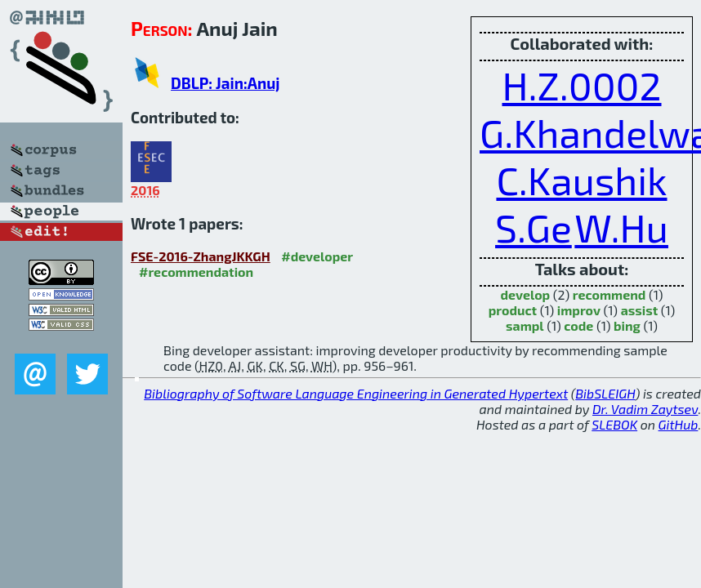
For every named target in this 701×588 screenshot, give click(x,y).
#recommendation (196, 272)
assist (640, 310)
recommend (609, 294)
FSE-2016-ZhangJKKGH (201, 256)
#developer (317, 256)
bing (627, 325)
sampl (525, 325)
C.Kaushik (581, 180)
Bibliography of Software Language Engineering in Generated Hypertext (356, 393)
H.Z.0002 (581, 85)
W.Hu (621, 227)
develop (525, 294)
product (513, 310)
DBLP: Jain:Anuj (225, 83)
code (578, 325)
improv (579, 310)
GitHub (679, 424)
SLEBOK (614, 424)
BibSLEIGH (605, 393)
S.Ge (534, 227)
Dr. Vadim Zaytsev (645, 409)
